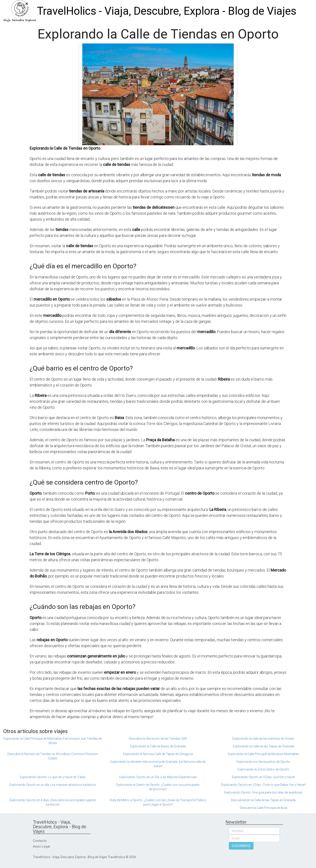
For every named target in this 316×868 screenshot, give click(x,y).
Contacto (40, 841)
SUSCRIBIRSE (241, 846)
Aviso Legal (41, 846)
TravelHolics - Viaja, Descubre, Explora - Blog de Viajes (167, 11)
